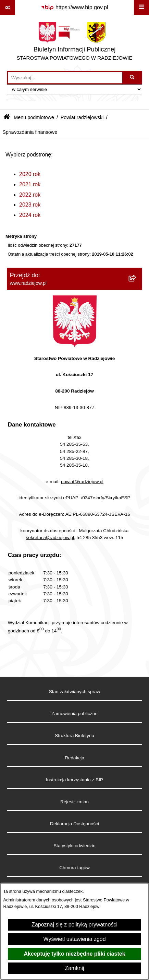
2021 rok (30, 184)
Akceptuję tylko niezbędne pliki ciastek (74, 954)
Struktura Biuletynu (74, 736)
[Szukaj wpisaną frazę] (133, 78)
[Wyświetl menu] (141, 8)
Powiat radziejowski (82, 117)
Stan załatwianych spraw (75, 692)
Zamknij (74, 968)
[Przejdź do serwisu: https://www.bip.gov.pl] (74, 8)
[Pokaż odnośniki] (8, 8)
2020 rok (30, 174)
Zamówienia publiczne (74, 714)
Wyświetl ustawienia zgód (74, 939)
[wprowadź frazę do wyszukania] (65, 78)
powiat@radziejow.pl (82, 482)
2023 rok (30, 205)
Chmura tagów (74, 868)
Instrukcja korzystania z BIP (74, 780)
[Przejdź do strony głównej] (75, 43)
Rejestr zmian (74, 802)
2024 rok (30, 215)
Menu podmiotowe (34, 117)
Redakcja (74, 758)
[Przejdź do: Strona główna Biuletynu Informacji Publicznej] (7, 118)
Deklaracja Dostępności (74, 824)
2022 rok (30, 195)
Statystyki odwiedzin (74, 846)
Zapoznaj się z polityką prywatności (74, 925)
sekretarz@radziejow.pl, (51, 538)
